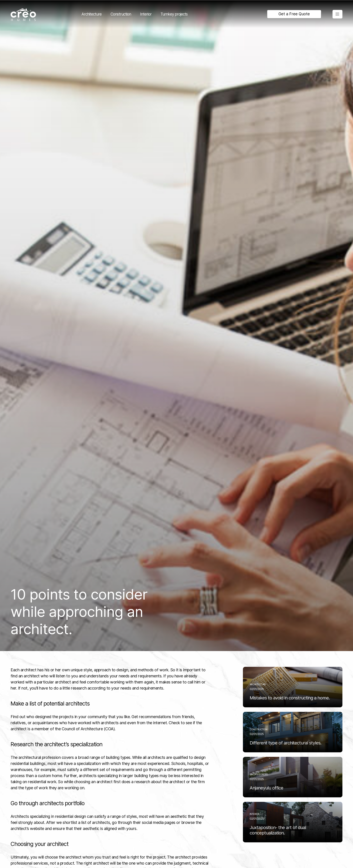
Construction (121, 14)
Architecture (92, 14)
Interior (146, 14)
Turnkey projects (174, 14)
